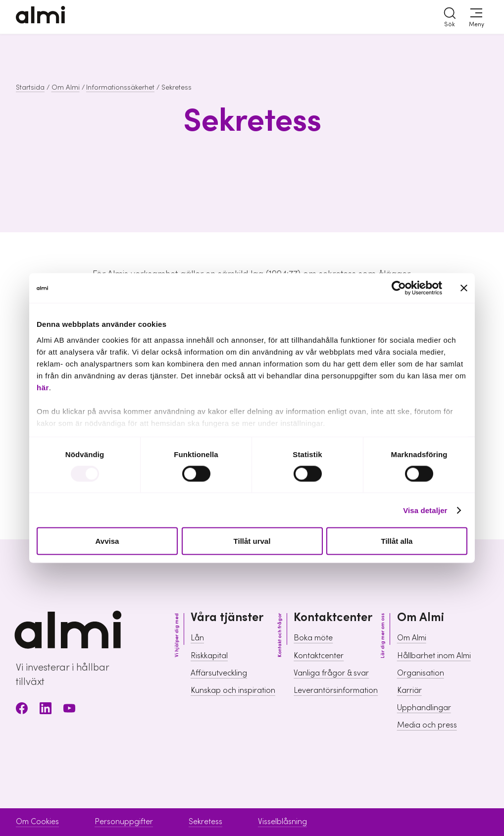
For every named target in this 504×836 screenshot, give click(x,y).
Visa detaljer (425, 510)
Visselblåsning (282, 822)
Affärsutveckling (219, 673)
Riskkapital (209, 656)
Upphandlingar (424, 708)
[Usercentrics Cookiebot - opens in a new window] (399, 288)
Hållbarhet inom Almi (434, 656)
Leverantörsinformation (336, 690)
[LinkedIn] (46, 710)
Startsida (30, 88)
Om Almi (66, 88)
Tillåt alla (397, 541)
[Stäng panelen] (464, 288)
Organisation (421, 673)
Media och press (427, 725)
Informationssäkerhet (120, 88)
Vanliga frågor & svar (331, 673)
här (43, 387)
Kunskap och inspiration (233, 690)
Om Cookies (37, 822)
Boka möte (313, 638)
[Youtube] (69, 710)
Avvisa (107, 541)
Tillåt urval (252, 541)
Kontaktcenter (319, 656)
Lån (197, 638)
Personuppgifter (124, 822)
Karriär (409, 690)
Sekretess (205, 822)
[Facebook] (22, 710)
